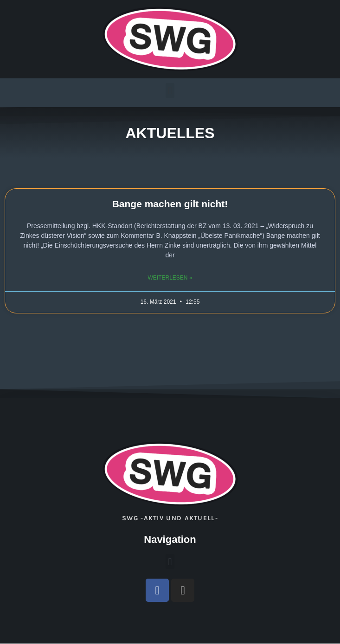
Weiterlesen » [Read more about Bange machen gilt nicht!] (170, 278)
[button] (170, 91)
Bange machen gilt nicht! (170, 204)
